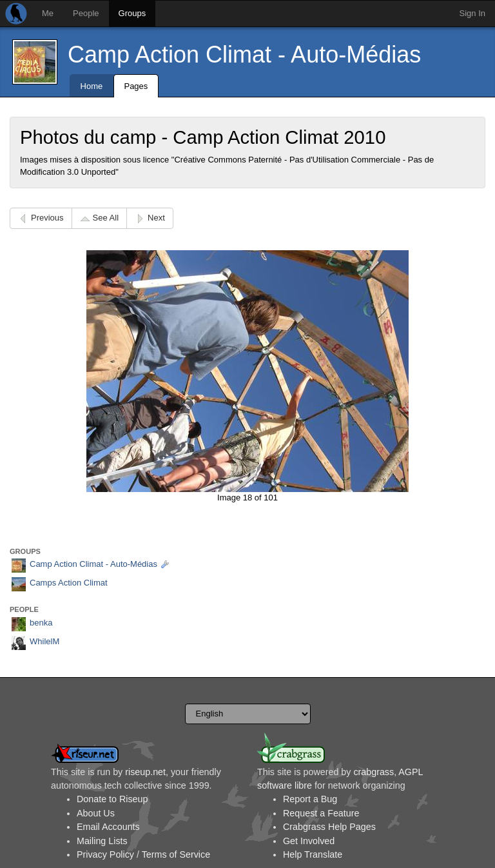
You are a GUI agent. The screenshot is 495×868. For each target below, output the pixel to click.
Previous (47, 218)
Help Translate (313, 854)
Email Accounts (108, 827)
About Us (96, 813)
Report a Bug (310, 799)
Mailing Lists (102, 841)
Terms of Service (176, 854)
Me (48, 13)
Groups (132, 13)
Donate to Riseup (112, 799)
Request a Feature (321, 813)
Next (156, 218)
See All (106, 218)
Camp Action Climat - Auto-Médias (244, 54)
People (86, 13)
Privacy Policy (105, 854)
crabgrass (374, 772)
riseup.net (145, 772)
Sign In (472, 13)
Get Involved (309, 841)
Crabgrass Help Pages (329, 827)
